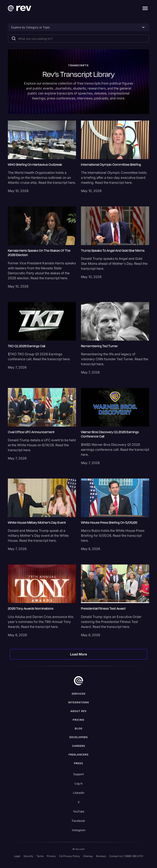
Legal (17, 856)
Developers (79, 737)
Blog (79, 728)
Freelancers (79, 755)
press (78, 763)
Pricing (78, 720)
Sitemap (88, 856)
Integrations (79, 702)
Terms (40, 856)
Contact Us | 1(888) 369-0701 (126, 856)
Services (79, 694)
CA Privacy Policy (70, 856)
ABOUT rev (79, 711)
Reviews (101, 856)
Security (28, 856)
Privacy (51, 856)
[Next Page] (78, 654)
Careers (79, 746)
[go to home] (78, 681)
